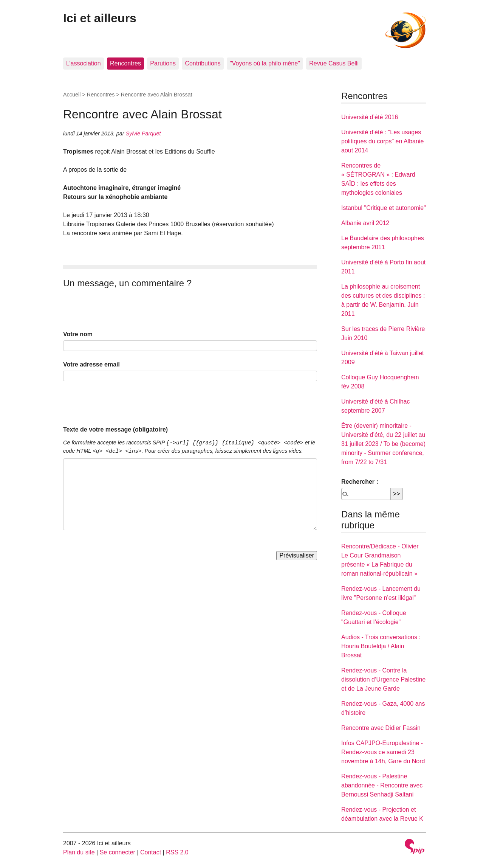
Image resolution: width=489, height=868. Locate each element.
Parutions (163, 63)
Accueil (72, 95)
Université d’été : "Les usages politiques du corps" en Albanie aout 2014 (382, 141)
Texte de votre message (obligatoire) (115, 429)
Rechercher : (360, 482)
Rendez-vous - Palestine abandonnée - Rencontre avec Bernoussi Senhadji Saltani (382, 785)
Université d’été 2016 (370, 117)
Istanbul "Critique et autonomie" (384, 208)
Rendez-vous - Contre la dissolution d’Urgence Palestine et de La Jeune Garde (383, 679)
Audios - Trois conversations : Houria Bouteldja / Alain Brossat (381, 646)
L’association (84, 63)
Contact (151, 852)
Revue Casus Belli (334, 63)
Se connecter (118, 852)
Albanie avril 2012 (365, 223)
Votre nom (78, 334)
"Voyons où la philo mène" (265, 63)
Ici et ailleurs (100, 18)
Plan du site (79, 852)
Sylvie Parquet (143, 134)
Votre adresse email (91, 364)
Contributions (203, 63)
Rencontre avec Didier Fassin (381, 728)
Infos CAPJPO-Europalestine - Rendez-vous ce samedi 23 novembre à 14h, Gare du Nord (383, 752)
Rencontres (125, 63)
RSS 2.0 (177, 852)
